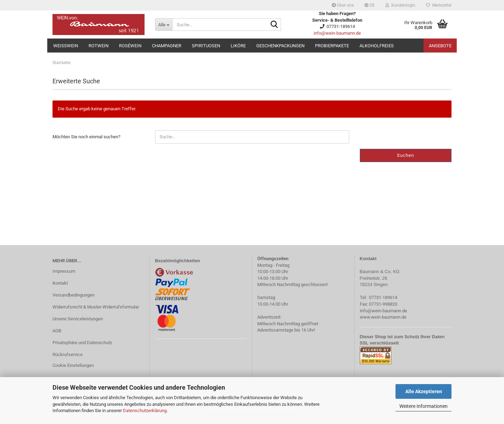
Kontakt (60, 283)
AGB (57, 331)
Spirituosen (206, 46)
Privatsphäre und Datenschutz (82, 343)
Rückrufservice (68, 355)
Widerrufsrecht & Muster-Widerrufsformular (96, 307)
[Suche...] (164, 25)
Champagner (167, 46)
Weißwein (66, 46)
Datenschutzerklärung (145, 411)
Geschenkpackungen (280, 46)
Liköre (238, 46)
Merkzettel (439, 5)
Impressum (64, 271)
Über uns (343, 5)
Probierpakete (332, 46)
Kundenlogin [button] (400, 5)
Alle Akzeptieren (424, 391)
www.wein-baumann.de (383, 317)
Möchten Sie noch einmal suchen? (86, 137)
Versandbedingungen (73, 295)
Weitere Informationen (423, 406)
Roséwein (130, 46)
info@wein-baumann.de (337, 33)
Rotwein (99, 46)
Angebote (440, 46)
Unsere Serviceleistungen (78, 319)
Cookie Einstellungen (73, 365)
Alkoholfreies (377, 46)
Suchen (405, 155)
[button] (370, 5)
